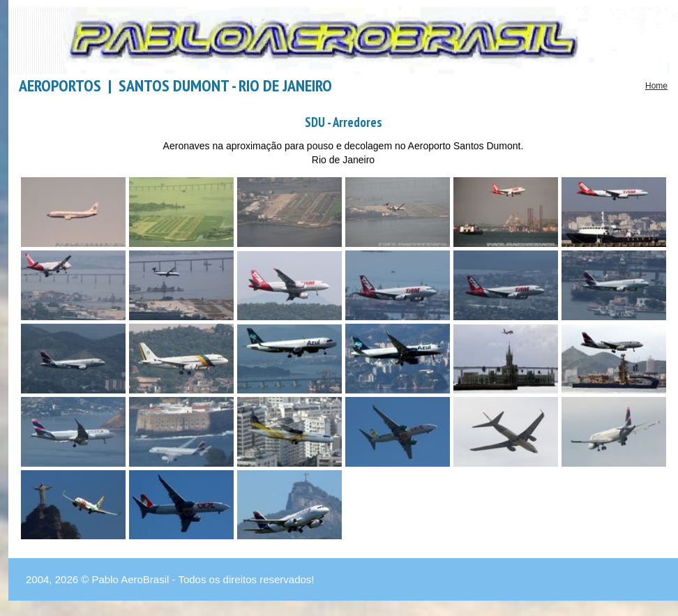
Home (656, 86)
